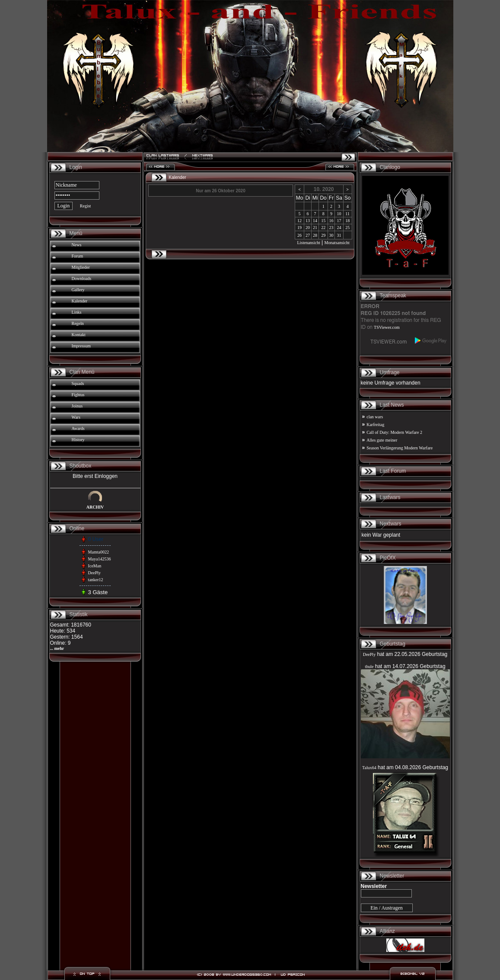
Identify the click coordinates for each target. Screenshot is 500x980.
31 (339, 235)
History (78, 440)
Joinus (77, 406)
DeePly (94, 573)
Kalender (80, 301)
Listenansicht (308, 243)
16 (331, 221)
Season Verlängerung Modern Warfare (400, 448)
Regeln (78, 323)
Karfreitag (375, 425)
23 (331, 227)
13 (308, 221)
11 (347, 214)
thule (369, 667)
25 (347, 227)
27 (308, 235)
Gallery (78, 290)
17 (339, 221)
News (77, 245)
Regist (86, 206)
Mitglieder (81, 267)
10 (339, 214)
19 (299, 227)
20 (308, 227)
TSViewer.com (387, 327)
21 (315, 227)
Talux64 (369, 768)
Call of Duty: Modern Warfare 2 (394, 432)
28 (315, 235)
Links (77, 312)
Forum (78, 256)
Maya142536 (100, 559)
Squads (78, 383)
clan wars (375, 417)
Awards (78, 428)
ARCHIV (95, 507)
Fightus (78, 395)
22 (323, 227)
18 (347, 221)
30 (331, 235)
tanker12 (96, 580)
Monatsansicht (337, 243)
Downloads (82, 278)
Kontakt (79, 335)
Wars (76, 417)
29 (323, 235)
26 (299, 235)
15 (323, 221)
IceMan (95, 566)
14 (315, 221)
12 (299, 221)
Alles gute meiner (382, 440)
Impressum (81, 346)
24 (339, 227)
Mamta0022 (99, 552)
